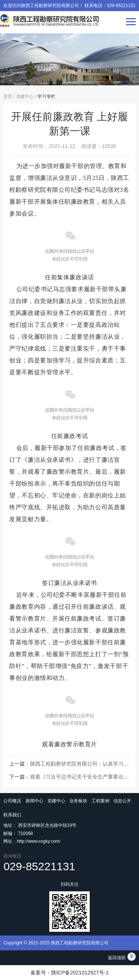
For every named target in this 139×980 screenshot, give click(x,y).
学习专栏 (46, 96)
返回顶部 (122, 958)
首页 (8, 96)
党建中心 (25, 96)
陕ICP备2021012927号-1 (80, 973)
